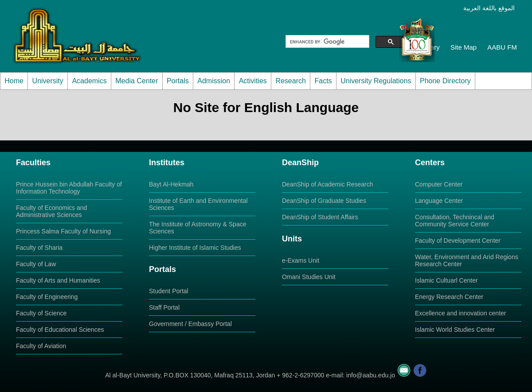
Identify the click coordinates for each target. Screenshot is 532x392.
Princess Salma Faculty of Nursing (63, 231)
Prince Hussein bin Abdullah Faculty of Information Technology (69, 188)
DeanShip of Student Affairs (320, 217)
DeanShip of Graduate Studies (324, 201)
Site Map (464, 47)
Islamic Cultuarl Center (446, 280)
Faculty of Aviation (41, 346)
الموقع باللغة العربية (489, 8)
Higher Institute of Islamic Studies (195, 248)
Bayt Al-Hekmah (171, 184)
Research (290, 81)
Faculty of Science (41, 313)
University (48, 81)
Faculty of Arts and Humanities (58, 280)
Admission (214, 81)
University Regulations (376, 81)
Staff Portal (164, 307)
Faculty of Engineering (47, 297)
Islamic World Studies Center (455, 330)
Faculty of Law (36, 264)
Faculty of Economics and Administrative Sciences (51, 211)
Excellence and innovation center (460, 313)
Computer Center (439, 184)
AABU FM (502, 47)
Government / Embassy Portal (190, 324)
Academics (89, 81)
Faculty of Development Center (458, 241)
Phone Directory (445, 81)
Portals (178, 81)
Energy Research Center (449, 297)
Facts (323, 81)
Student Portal (169, 291)
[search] (327, 42)
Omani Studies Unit (309, 277)
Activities (253, 81)
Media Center (137, 81)
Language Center (439, 201)
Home (14, 81)
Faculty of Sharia (39, 248)
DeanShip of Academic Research (327, 184)
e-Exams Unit (301, 260)
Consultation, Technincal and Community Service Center (455, 221)
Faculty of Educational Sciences (60, 330)
